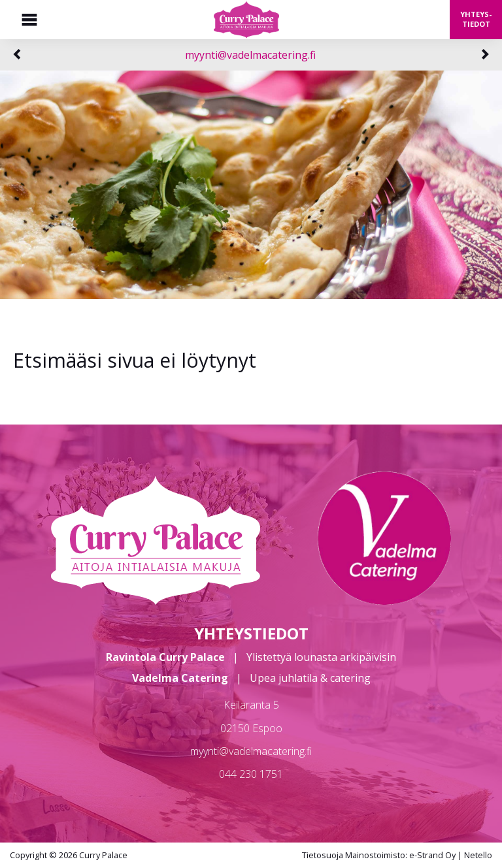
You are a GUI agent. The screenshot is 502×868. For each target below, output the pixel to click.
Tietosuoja (323, 855)
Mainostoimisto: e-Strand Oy (400, 855)
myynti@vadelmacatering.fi (250, 55)
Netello (478, 855)
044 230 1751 (251, 774)
